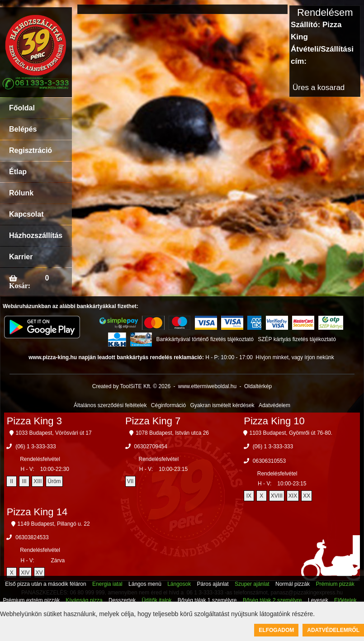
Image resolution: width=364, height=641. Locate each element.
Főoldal (22, 108)
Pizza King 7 (153, 421)
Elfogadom (276, 630)
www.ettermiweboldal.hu (207, 386)
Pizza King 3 (34, 421)
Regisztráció (31, 150)
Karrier (21, 257)
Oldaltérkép (258, 386)
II (12, 481)
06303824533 (32, 537)
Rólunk (21, 193)
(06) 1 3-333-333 (35, 446)
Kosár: (20, 285)
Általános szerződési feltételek (110, 405)
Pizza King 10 (274, 421)
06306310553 (269, 461)
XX (307, 496)
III (24, 481)
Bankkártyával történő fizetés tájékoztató (205, 339)
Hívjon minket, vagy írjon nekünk (295, 357)
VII (130, 481)
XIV (25, 573)
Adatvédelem (274, 405)
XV (39, 573)
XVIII (277, 496)
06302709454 (151, 446)
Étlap (18, 172)
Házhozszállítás (36, 235)
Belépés (23, 129)
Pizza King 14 (37, 512)
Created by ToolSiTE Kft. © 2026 (131, 386)
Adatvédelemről (333, 630)
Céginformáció (168, 405)
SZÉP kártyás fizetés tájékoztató (297, 339)
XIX (293, 496)
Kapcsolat (26, 214)
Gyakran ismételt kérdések (222, 405)
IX (249, 496)
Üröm (54, 481)
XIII (38, 481)
